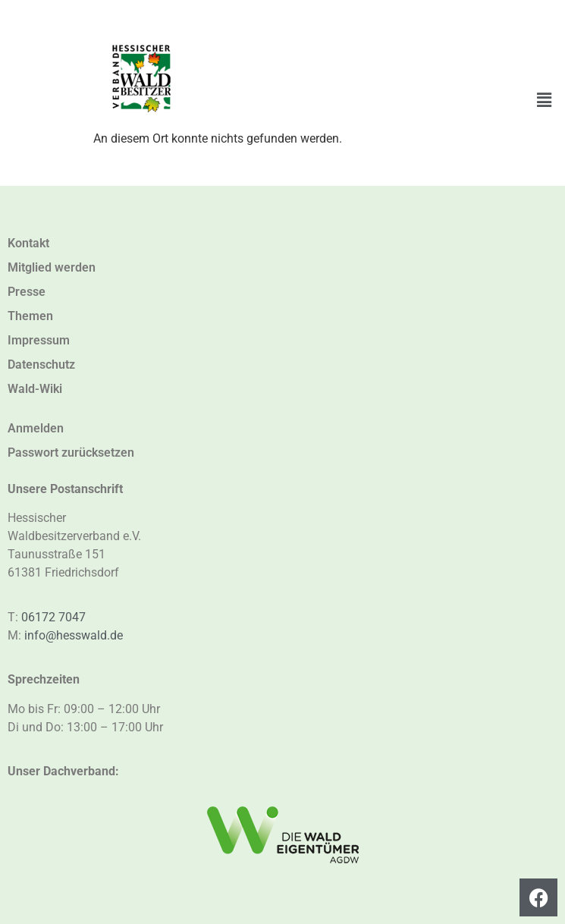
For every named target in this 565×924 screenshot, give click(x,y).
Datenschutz (41, 365)
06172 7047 (53, 617)
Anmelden (36, 428)
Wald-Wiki (35, 389)
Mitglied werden (52, 267)
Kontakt (28, 243)
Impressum (39, 340)
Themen (30, 316)
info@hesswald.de (74, 635)
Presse (27, 292)
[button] (545, 100)
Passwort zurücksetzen (71, 453)
